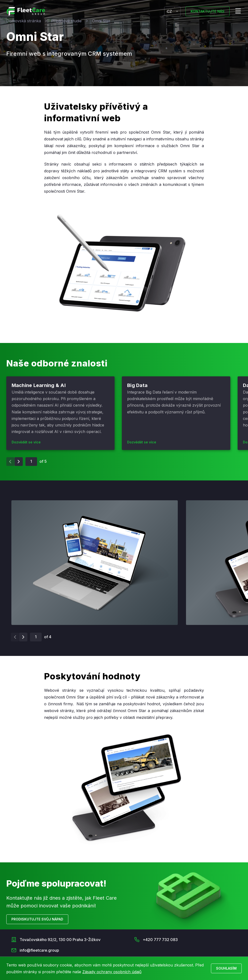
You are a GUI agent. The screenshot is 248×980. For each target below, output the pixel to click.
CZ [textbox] (169, 11)
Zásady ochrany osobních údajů (112, 972)
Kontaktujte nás (208, 11)
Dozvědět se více (26, 442)
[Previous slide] (10, 462)
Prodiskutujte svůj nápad (37, 919)
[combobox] (172, 11)
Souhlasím (226, 968)
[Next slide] (19, 462)
